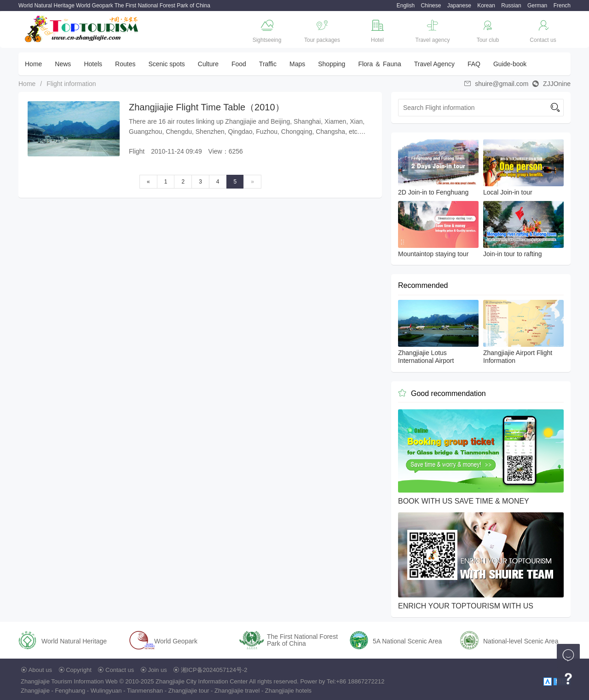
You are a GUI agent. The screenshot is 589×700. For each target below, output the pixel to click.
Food (239, 64)
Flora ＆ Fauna (379, 64)
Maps (297, 64)
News (63, 64)
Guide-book (510, 64)
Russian (511, 6)
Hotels (93, 64)
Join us (158, 670)
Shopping (332, 64)
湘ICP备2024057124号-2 (214, 670)
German (537, 6)
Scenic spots (166, 64)
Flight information (71, 84)
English (406, 6)
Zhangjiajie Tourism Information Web (69, 681)
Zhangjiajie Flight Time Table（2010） (207, 107)
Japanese (459, 6)
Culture (208, 64)
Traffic (268, 64)
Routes (125, 64)
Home (33, 64)
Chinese (431, 6)
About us (40, 670)
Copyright (79, 670)
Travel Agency (434, 64)
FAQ (474, 64)
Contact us (120, 670)
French (562, 6)
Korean (486, 6)
